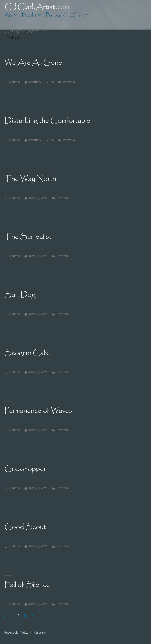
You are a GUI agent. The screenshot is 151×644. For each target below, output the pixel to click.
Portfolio (69, 82)
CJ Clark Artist (37, 6)
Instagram (39, 632)
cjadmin (15, 82)
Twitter (25, 632)
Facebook (11, 632)
